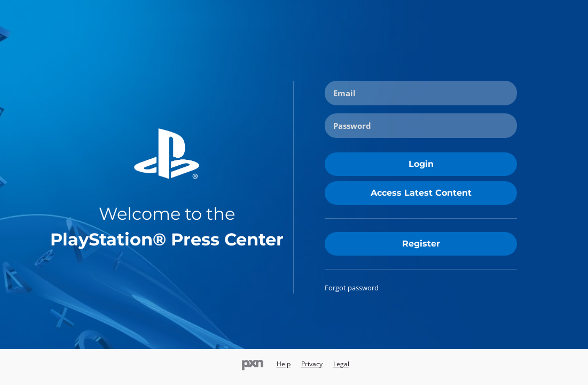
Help (284, 364)
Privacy (312, 364)
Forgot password (352, 288)
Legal (341, 364)
